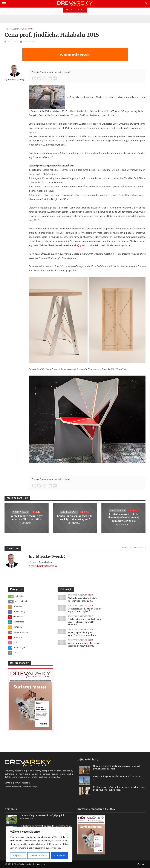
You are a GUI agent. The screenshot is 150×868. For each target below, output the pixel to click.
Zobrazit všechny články (132, 548)
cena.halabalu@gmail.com (77, 245)
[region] (39, 844)
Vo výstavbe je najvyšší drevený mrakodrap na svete (117, 778)
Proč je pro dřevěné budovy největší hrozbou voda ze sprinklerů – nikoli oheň (119, 789)
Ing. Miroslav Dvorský (14, 79)
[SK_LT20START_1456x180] (75, 56)
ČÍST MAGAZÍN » (75, 10)
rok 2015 (28, 29)
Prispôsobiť (18, 855)
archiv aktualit (13, 29)
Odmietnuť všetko (38, 855)
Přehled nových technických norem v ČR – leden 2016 (27, 518)
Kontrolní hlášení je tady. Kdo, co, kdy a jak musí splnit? (75, 518)
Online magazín (22, 783)
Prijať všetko (60, 855)
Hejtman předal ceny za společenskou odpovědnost (82, 634)
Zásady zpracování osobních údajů (21, 787)
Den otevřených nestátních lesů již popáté (42, 816)
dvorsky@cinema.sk (47, 566)
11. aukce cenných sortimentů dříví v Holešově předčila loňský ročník (117, 767)
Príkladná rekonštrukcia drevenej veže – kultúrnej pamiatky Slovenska (124, 518)
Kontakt (8, 783)
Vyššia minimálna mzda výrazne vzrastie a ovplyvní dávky (84, 645)
